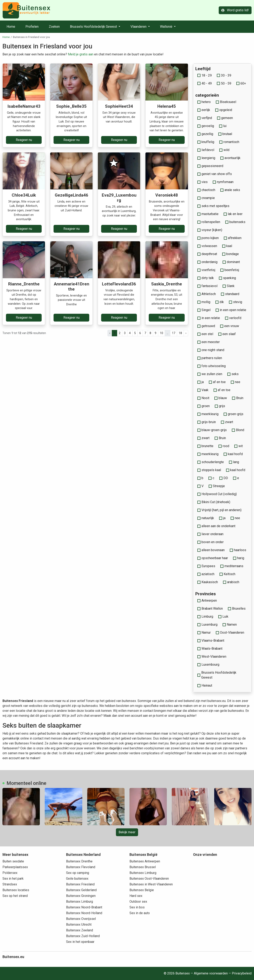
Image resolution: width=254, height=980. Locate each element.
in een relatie (209, 318)
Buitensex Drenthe (79, 861)
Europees (206, 566)
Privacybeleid (242, 973)
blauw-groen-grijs (212, 430)
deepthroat (207, 254)
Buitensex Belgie (142, 890)
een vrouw (230, 326)
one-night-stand (211, 350)
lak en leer (233, 214)
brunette (205, 446)
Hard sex (136, 896)
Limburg (205, 617)
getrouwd (206, 326)
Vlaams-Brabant (211, 641)
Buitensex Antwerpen (145, 861)
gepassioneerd (210, 166)
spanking (227, 278)
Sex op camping (78, 873)
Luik (223, 617)
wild (224, 150)
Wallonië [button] (167, 27)
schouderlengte (211, 462)
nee (236, 382)
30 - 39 (224, 75)
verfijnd (205, 118)
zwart (227, 422)
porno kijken (208, 238)
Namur (204, 633)
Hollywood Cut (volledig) (217, 494)
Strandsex (10, 884)
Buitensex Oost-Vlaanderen (149, 879)
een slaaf (227, 334)
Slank (229, 286)
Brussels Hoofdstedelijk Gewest (217, 675)
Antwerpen (207, 600)
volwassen (207, 246)
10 (161, 333)
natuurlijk (206, 518)
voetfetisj (206, 270)
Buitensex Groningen (81, 896)
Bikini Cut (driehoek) (214, 502)
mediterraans (232, 566)
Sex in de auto (140, 913)
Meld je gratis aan (81, 54)
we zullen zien (210, 374)
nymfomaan (223, 182)
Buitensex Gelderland (81, 890)
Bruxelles (237, 608)
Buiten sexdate (13, 861)
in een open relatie (231, 310)
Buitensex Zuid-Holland (83, 936)
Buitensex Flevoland (81, 867)
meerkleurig (208, 414)
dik (220, 302)
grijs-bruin (207, 422)
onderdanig (207, 262)
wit (239, 446)
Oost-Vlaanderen (230, 633)
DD (224, 478)
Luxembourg (208, 665)
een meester (209, 342)
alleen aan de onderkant (216, 526)
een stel (205, 334)
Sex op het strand (15, 896)
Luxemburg (207, 625)
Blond (238, 430)
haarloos (238, 550)
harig (239, 558)
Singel (204, 310)
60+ (241, 83)
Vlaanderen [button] (139, 27)
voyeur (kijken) (210, 230)
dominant (231, 262)
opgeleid (224, 110)
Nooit (203, 398)
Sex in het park (13, 879)
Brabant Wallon (210, 608)
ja (201, 382)
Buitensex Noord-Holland (84, 913)
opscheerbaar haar (213, 558)
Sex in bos (137, 907)
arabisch (231, 582)
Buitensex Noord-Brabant (84, 907)
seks (233, 374)
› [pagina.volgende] (186, 333)
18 (180, 333)
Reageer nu (24, 140)
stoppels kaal (209, 470)
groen (204, 406)
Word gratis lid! (235, 10)
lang (234, 462)
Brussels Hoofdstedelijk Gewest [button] (94, 27)
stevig (236, 302)
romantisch (229, 142)
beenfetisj (230, 270)
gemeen (225, 118)
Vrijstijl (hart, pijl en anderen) (219, 510)
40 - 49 (205, 83)
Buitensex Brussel (143, 867)
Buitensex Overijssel (81, 919)
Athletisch (207, 294)
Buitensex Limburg (80, 902)
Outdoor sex (138, 902)
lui (223, 126)
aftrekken (233, 238)
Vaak (203, 390)
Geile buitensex (77, 879)
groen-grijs (233, 414)
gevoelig (206, 126)
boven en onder (211, 542)
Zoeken (54, 27)
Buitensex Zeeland (80, 930)
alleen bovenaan (211, 550)
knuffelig (206, 142)
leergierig (206, 158)
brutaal (225, 134)
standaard (230, 294)
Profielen (32, 27)
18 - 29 (205, 75)
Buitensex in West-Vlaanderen (151, 884)
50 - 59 (224, 83)
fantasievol (207, 286)
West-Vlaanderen (212, 657)
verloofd (233, 318)
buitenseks (235, 222)
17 (174, 333)
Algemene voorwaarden (211, 973)
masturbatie (208, 214)
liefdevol (206, 150)
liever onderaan (210, 534)
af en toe (217, 382)
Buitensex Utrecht (79, 924)
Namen (230, 625)
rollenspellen (209, 222)
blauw (221, 398)
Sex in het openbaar (80, 942)
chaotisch (206, 190)
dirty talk (206, 278)
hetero (204, 102)
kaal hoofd (233, 454)
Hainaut (205, 685)
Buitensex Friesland (80, 884)
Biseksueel (226, 102)
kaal (227, 246)
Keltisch (227, 574)
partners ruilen (210, 358)
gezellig (205, 134)
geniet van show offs (215, 174)
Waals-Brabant (210, 649)
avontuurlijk (230, 158)
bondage (231, 254)
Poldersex (10, 873)
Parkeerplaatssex (15, 867)
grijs (220, 406)
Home (11, 27)
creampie (206, 198)
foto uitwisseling (212, 366)
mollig (204, 302)
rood (224, 446)
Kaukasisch (208, 582)
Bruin (238, 398)
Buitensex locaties (16, 890)
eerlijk (204, 110)
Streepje (217, 486)
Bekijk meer (127, 832)
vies (203, 182)
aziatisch (206, 574)
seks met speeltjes (213, 206)
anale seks (230, 190)
